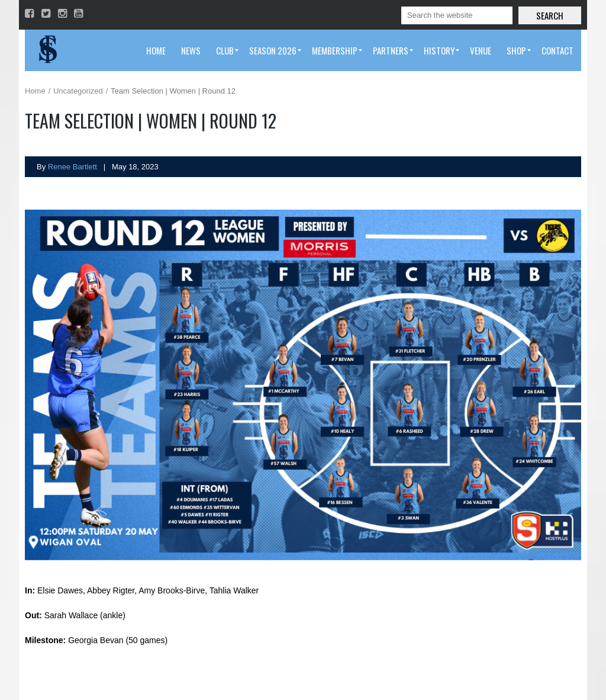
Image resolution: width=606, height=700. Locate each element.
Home (35, 91)
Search (550, 15)
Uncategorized (78, 91)
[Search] (457, 15)
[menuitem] (156, 50)
